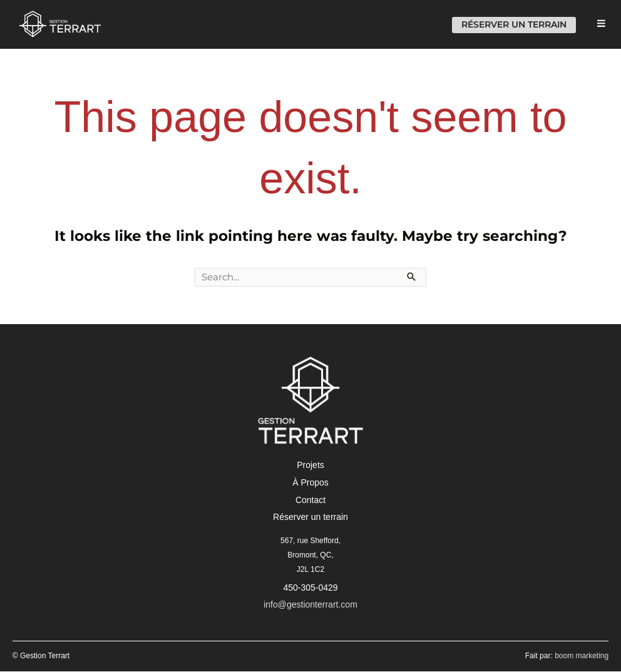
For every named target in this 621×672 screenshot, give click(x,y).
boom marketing (582, 656)
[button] (310, 466)
